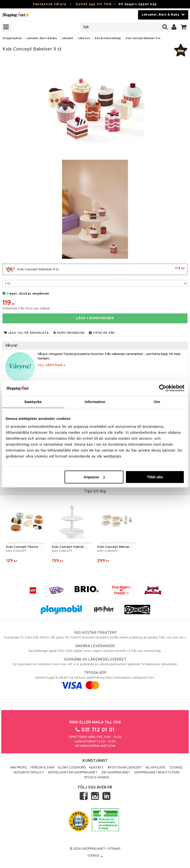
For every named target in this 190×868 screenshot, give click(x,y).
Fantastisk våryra (50, 4)
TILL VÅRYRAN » (51, 365)
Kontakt (96, 768)
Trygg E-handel (97, 778)
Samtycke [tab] (33, 402)
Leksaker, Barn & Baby (42, 38)
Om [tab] (157, 402)
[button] (184, 27)
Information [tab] (95, 402)
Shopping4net (12, 38)
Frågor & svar (42, 768)
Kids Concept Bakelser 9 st (143, 38)
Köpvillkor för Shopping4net (73, 773)
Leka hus (84, 38)
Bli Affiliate (156, 768)
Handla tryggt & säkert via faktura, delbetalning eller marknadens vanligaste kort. (95, 679)
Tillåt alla (155, 477)
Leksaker (68, 38)
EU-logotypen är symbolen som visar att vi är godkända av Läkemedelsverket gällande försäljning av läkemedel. (95, 662)
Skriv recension (69, 333)
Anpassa (94, 477)
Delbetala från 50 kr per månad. (27, 309)
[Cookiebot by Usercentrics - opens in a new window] (163, 388)
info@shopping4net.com (95, 746)
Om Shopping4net (116, 773)
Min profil (19, 768)
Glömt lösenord (72, 768)
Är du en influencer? (125, 768)
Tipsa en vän (102, 333)
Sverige (95, 856)
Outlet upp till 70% (94, 4)
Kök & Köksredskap (108, 38)
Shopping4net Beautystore (157, 773)
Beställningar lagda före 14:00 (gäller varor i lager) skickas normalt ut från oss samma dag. (95, 648)
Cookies (176, 768)
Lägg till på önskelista (26, 333)
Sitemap (114, 849)
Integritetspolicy (29, 773)
